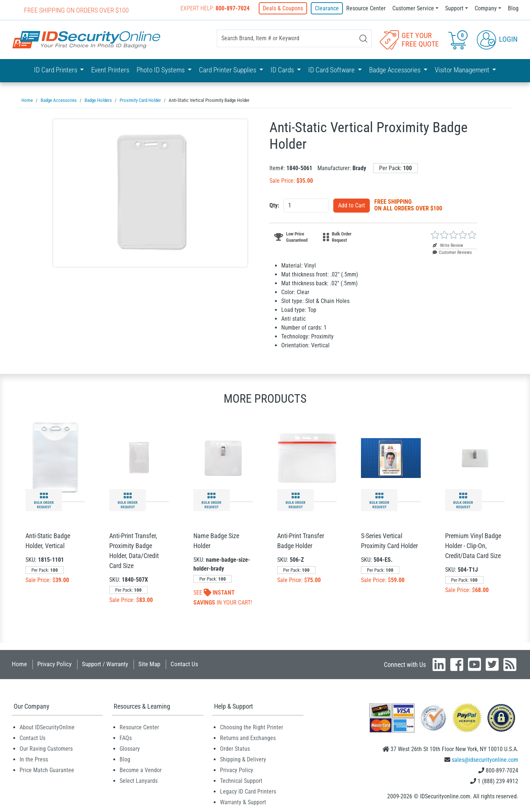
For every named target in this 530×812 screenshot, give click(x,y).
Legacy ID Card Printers (248, 791)
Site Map (149, 664)
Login (497, 39)
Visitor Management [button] (463, 70)
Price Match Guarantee (47, 770)
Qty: (274, 205)
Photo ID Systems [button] (161, 70)
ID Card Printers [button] (56, 70)
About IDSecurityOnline (47, 727)
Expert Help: (216, 8)
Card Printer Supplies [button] (228, 70)
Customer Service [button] (413, 8)
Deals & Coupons (284, 8)
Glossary (130, 748)
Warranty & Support (243, 802)
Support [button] (454, 8)
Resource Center (366, 8)
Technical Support (241, 780)
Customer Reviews (452, 252)
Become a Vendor (141, 770)
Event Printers (110, 70)
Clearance (327, 8)
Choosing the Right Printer (252, 727)
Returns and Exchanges (248, 738)
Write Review (448, 245)
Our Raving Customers (46, 748)
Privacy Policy (54, 664)
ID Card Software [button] (332, 70)
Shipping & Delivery (243, 759)
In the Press (34, 759)
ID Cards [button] (283, 70)
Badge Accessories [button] (395, 70)
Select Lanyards (139, 780)
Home (19, 664)
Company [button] (486, 8)
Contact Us (184, 664)
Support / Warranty (105, 664)
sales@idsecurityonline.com (485, 759)
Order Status (235, 748)
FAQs (126, 738)
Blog (513, 8)
